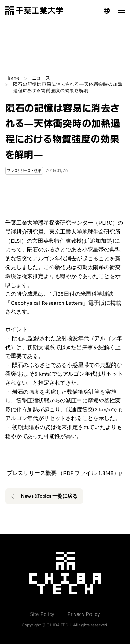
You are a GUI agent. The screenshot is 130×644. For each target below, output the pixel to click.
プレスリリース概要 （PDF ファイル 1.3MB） (63, 473)
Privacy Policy (84, 614)
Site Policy (42, 614)
